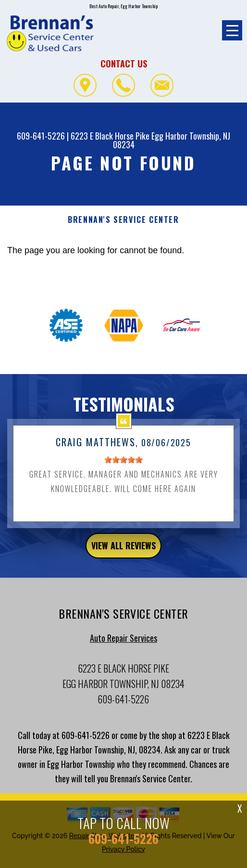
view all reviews (123, 550)
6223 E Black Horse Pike (110, 136)
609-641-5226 (41, 136)
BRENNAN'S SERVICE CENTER (123, 220)
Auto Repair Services (123, 643)
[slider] (123, 465)
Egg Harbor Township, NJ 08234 (172, 140)
